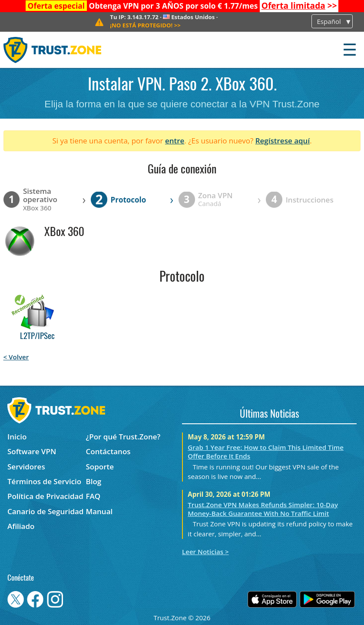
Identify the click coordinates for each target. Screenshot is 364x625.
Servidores (26, 467)
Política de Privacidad (45, 496)
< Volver (16, 357)
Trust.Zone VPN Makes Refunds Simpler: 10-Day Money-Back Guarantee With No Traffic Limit (263, 509)
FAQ (93, 496)
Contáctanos (108, 451)
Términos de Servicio (44, 481)
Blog (94, 481)
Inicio (17, 437)
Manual (99, 511)
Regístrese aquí (283, 141)
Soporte (100, 467)
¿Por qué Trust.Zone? (123, 437)
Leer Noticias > (205, 552)
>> (299, 6)
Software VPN (32, 451)
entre (175, 141)
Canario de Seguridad (45, 511)
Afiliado (21, 526)
